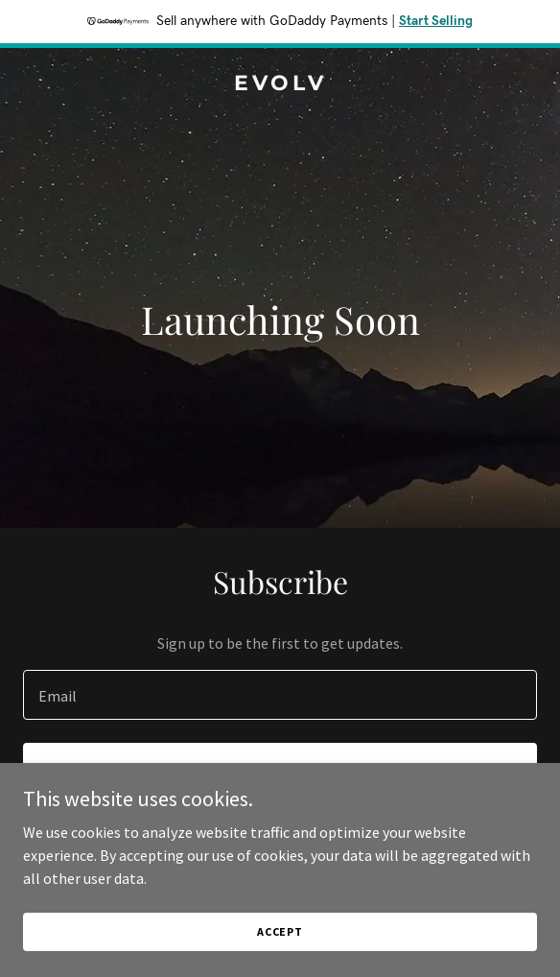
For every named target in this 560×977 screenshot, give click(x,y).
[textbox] (280, 695)
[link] (280, 84)
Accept (280, 931)
